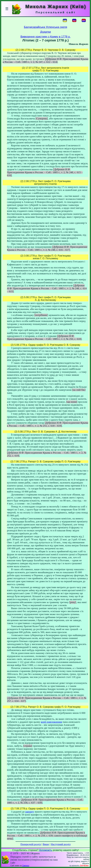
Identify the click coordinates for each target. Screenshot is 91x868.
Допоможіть (45, 850)
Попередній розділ (31, 844)
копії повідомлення (51, 722)
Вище (46, 844)
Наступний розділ (61, 844)
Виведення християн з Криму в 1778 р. (46, 37)
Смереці (26, 866)
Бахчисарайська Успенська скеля (45, 27)
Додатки (45, 32)
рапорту (30, 812)
